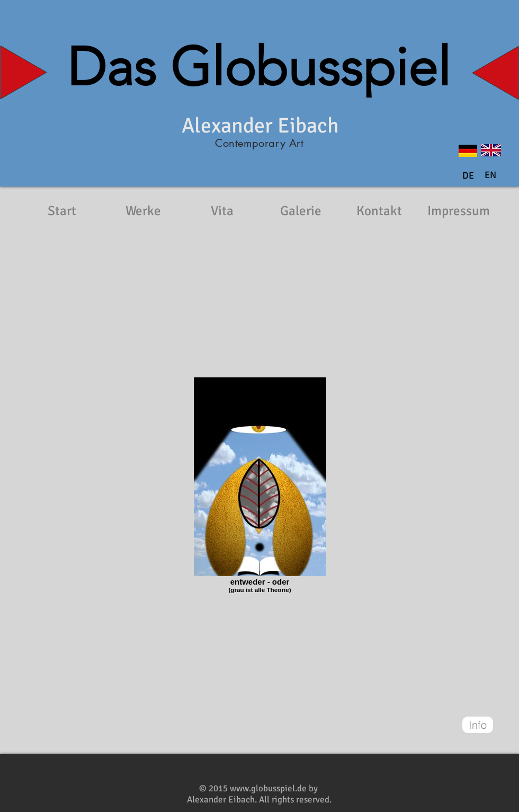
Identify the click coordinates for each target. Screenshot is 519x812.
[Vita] (222, 211)
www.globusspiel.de (268, 788)
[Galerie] (301, 211)
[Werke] (143, 211)
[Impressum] (459, 211)
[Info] (478, 725)
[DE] (468, 176)
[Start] (62, 211)
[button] (490, 175)
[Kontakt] (379, 211)
